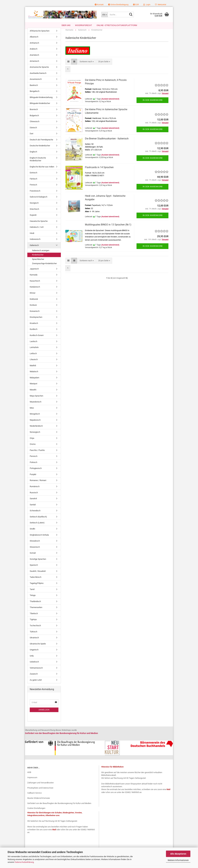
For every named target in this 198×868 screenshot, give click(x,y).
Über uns (66, 25)
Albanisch (34, 40)
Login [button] (147, 5)
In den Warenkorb (153, 103)
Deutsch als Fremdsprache (41, 143)
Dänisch (33, 131)
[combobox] (87, 65)
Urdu (32, 659)
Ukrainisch (34, 641)
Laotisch (33, 344)
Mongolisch (35, 417)
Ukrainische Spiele (38, 647)
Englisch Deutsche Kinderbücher (38, 162)
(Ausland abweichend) (110, 102)
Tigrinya (33, 623)
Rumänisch (35, 489)
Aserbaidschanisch (38, 76)
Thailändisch (35, 604)
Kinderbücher (38, 258)
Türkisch (33, 635)
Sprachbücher (38, 262)
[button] (136, 5)
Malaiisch (34, 375)
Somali (33, 556)
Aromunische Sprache (39, 70)
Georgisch (34, 206)
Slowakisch (35, 544)
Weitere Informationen (178, 860)
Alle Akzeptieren (178, 854)
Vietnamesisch (36, 671)
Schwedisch (35, 514)
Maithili (33, 369)
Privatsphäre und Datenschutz (40, 791)
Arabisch (34, 52)
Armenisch (34, 64)
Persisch (34, 459)
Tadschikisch (36, 580)
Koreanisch (35, 314)
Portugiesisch (36, 471)
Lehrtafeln (34, 350)
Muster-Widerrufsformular (39, 801)
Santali (33, 508)
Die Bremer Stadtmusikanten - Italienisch (107, 142)
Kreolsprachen (36, 320)
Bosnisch (34, 112)
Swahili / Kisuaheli (38, 574)
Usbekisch (34, 665)
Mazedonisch (36, 405)
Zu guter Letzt (36, 683)
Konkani (33, 308)
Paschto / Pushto (37, 453)
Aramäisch (34, 58)
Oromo (33, 447)
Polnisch (33, 465)
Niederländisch (36, 429)
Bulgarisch (34, 119)
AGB (29, 775)
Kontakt (99, 5)
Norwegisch (35, 435)
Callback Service (34, 796)
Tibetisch (34, 616)
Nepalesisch (35, 423)
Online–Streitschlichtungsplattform (117, 25)
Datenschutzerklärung (24, 862)
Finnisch (33, 188)
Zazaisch (34, 677)
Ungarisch (34, 653)
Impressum (32, 780)
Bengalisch (35, 94)
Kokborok (34, 302)
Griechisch (34, 212)
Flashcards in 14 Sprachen (99, 170)
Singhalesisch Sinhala (39, 538)
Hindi (32, 236)
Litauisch (34, 363)
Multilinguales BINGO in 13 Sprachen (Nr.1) (108, 228)
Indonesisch (35, 242)
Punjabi (33, 477)
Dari (32, 137)
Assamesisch (36, 82)
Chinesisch (35, 124)
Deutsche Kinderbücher (40, 149)
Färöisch (33, 182)
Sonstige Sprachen (38, 562)
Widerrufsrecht (84, 25)
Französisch (35, 194)
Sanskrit (33, 502)
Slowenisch (35, 550)
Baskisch (34, 88)
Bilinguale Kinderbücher (40, 106)
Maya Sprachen (36, 399)
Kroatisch (34, 326)
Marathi (33, 393)
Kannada (34, 278)
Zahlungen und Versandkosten (40, 786)
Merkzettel (161, 5)
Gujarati (33, 218)
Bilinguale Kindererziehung (41, 100)
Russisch (34, 496)
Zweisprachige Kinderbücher (44, 267)
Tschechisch (35, 629)
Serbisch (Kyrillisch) (38, 520)
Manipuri (33, 387)
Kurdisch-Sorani (37, 338)
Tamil (32, 592)
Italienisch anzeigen (41, 253)
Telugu (33, 598)
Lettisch (33, 357)
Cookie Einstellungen (36, 811)
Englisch (33, 155)
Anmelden (44, 713)
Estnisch (33, 176)
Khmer (33, 296)
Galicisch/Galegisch (39, 200)
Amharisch (34, 46)
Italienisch (34, 248)
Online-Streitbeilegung (118, 5)
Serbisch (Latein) (37, 526)
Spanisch (34, 568)
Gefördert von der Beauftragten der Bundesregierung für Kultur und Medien (59, 806)
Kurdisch (34, 332)
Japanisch (34, 272)
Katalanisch (35, 290)
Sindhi (32, 532)
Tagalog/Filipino (37, 586)
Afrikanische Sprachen (40, 34)
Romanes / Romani (38, 484)
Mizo (32, 411)
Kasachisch (35, 284)
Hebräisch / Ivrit (37, 230)
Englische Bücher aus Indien (42, 170)
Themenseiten (36, 611)
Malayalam (34, 381)
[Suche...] (104, 15)
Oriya (32, 441)
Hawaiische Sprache (39, 224)
